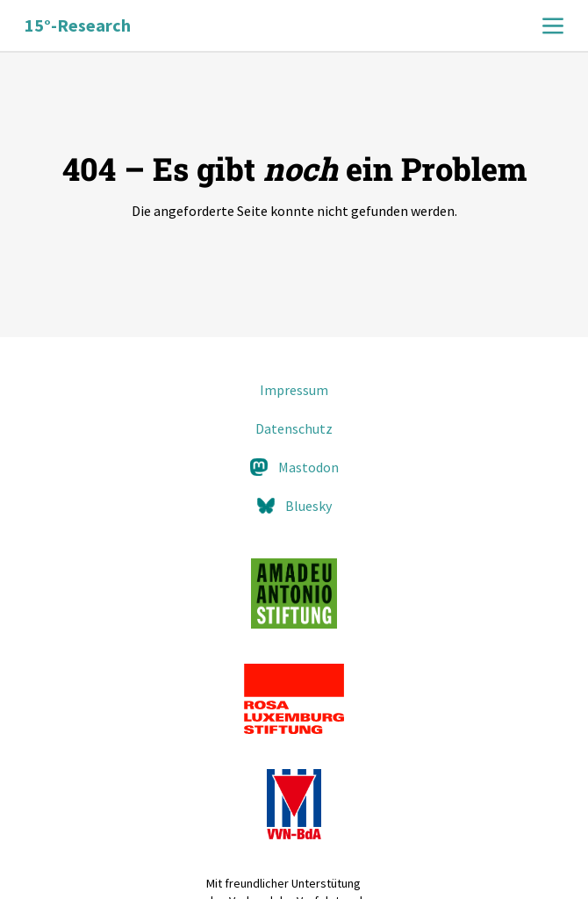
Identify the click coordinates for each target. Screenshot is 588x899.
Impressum (294, 390)
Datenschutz (294, 428)
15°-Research (78, 25)
